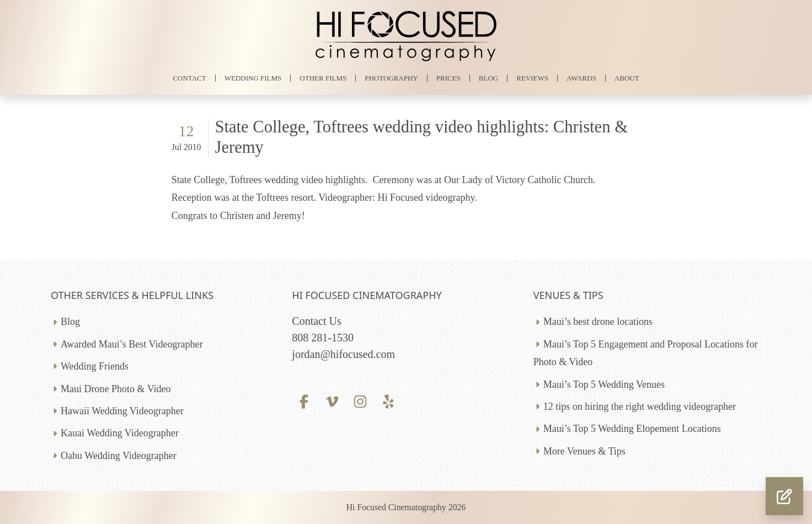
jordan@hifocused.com (343, 354)
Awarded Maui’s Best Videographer (132, 344)
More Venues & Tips (584, 451)
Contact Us (316, 321)
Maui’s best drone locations (598, 322)
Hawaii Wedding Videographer (122, 411)
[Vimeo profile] (332, 400)
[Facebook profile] (304, 400)
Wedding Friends (95, 366)
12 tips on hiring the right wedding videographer (640, 407)
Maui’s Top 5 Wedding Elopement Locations (632, 429)
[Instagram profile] (360, 400)
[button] (784, 496)
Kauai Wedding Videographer (120, 433)
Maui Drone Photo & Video (116, 389)
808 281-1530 (323, 338)
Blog (70, 322)
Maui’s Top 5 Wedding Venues (604, 384)
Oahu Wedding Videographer (119, 456)
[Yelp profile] (389, 400)
